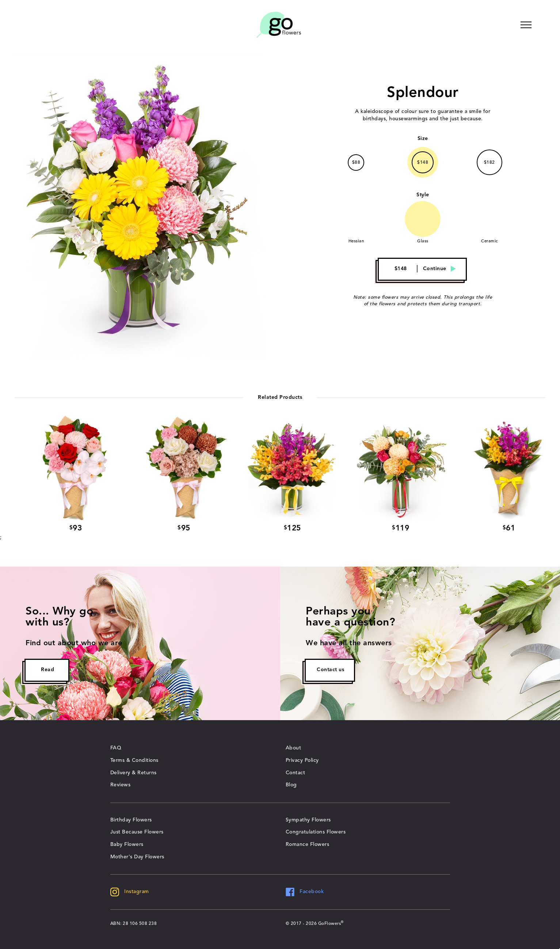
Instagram (130, 892)
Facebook (305, 892)
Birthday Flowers (131, 820)
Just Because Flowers (137, 832)
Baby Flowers (127, 844)
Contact (296, 773)
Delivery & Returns (134, 773)
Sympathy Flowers (308, 820)
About (294, 748)
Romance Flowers (308, 844)
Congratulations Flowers (316, 832)
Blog (291, 785)
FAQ (116, 748)
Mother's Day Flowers (137, 857)
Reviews (121, 785)
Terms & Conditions (134, 760)
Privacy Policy (302, 760)
